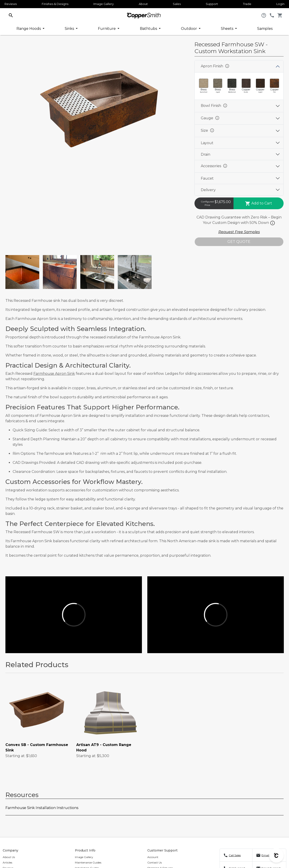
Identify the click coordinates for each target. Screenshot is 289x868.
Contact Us (155, 862)
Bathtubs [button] (149, 29)
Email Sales (269, 855)
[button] (11, 15)
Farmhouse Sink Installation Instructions (42, 808)
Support (212, 4)
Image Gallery (104, 4)
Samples (265, 29)
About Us (9, 857)
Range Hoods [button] (29, 29)
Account (153, 857)
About (143, 4)
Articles (7, 862)
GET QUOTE (239, 242)
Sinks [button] (70, 29)
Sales (177, 4)
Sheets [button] (228, 29)
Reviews (11, 4)
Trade (247, 4)
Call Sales (235, 855)
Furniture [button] (107, 29)
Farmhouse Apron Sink (54, 374)
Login (280, 4)
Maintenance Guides (88, 862)
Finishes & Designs (55, 4)
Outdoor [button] (189, 29)
